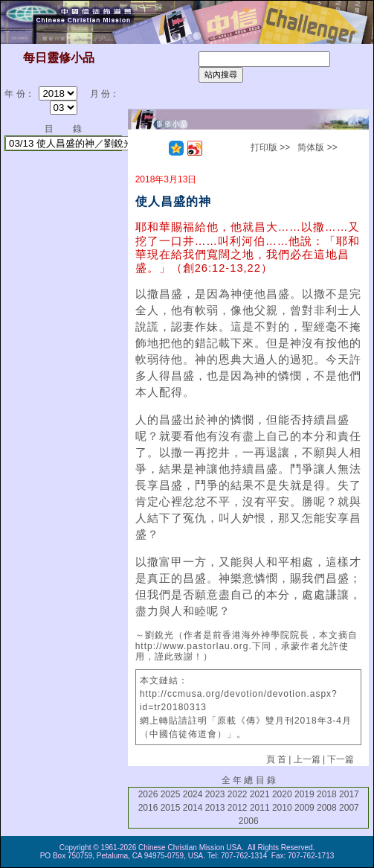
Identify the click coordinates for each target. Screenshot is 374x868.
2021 (260, 794)
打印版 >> (270, 147)
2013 (215, 808)
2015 (171, 808)
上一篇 (307, 759)
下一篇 (341, 759)
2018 (327, 794)
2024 (193, 794)
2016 (148, 808)
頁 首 (276, 759)
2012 (238, 808)
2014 (193, 808)
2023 (215, 794)
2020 (282, 794)
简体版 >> (317, 147)
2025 (171, 794)
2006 (249, 821)
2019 (304, 794)
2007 (349, 808)
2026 (148, 794)
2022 (238, 794)
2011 (260, 808)
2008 (327, 808)
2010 (282, 808)
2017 (349, 794)
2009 (304, 808)
